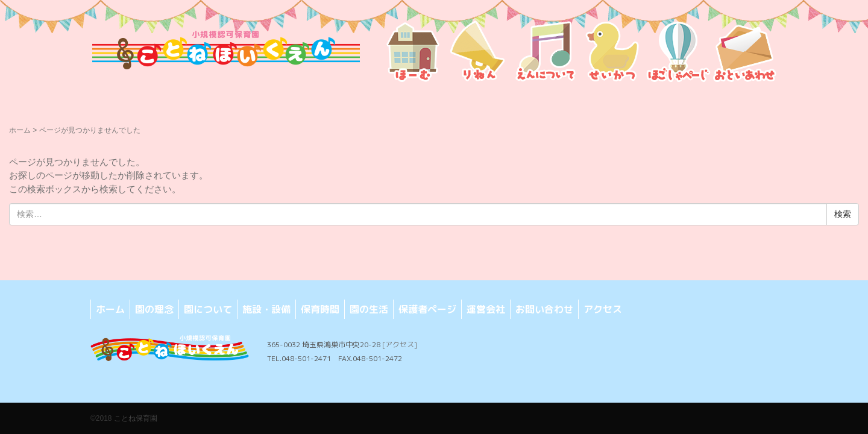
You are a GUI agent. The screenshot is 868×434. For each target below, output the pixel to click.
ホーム (20, 130)
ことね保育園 (136, 418)
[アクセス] (400, 344)
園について (208, 309)
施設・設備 (266, 309)
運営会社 (486, 309)
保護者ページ (427, 309)
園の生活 (369, 309)
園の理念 (154, 309)
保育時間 (320, 309)
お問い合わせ (544, 309)
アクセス (603, 309)
